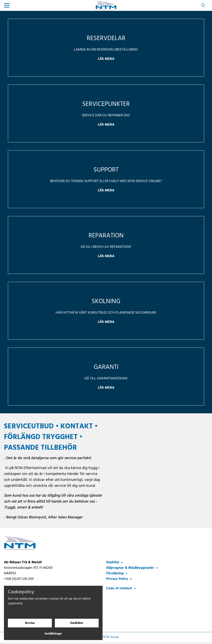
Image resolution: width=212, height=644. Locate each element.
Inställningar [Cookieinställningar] (53, 634)
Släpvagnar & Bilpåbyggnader (130, 568)
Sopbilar (113, 562)
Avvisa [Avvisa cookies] (30, 623)
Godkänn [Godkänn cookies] (77, 623)
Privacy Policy (117, 579)
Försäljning (115, 573)
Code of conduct (119, 588)
